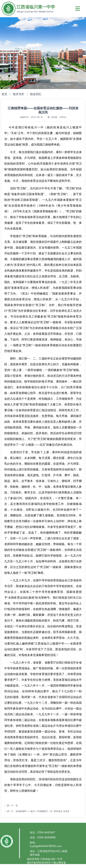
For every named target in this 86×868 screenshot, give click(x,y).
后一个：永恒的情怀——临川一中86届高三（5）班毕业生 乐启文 (37, 811)
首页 (4, 94)
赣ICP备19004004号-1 (40, 863)
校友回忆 (36, 94)
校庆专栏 (19, 94)
